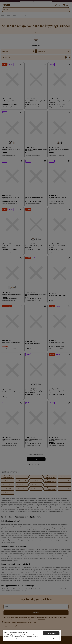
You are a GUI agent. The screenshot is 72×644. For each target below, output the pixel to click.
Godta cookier (51, 633)
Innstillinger (51, 638)
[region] (32, 636)
